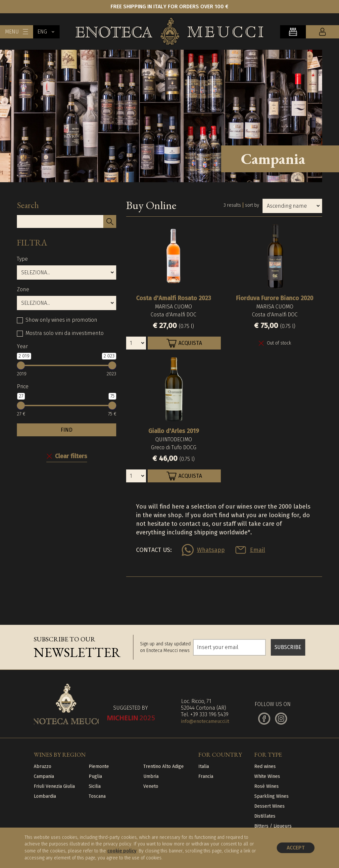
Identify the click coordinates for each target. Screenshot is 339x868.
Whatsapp (211, 550)
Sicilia (95, 786)
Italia (204, 766)
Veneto (151, 786)
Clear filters (71, 456)
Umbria (151, 776)
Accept (296, 848)
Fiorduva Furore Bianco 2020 (275, 298)
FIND (67, 430)
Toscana (97, 796)
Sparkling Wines (271, 796)
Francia (206, 776)
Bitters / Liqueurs (273, 826)
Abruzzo (43, 766)
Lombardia (45, 796)
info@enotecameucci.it (205, 721)
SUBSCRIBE (288, 647)
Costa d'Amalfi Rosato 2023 (173, 298)
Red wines (265, 766)
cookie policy (122, 851)
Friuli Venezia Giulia (54, 786)
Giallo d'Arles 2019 (174, 431)
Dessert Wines (269, 806)
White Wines (267, 776)
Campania (44, 776)
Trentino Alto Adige (164, 766)
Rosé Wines (266, 786)
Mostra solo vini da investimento (65, 333)
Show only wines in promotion (61, 320)
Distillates (265, 816)
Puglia (95, 776)
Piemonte (99, 766)
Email (258, 550)
